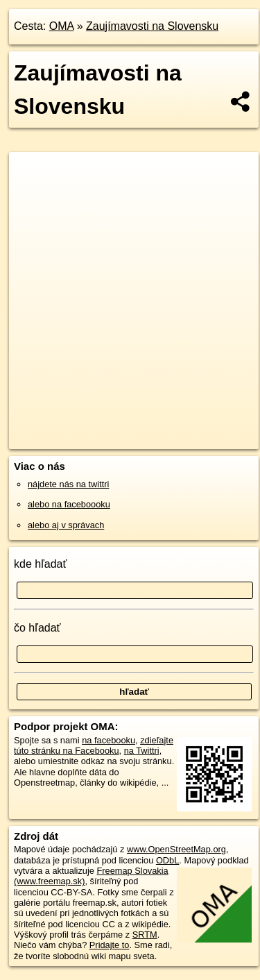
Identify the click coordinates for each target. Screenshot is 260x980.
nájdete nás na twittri (68, 484)
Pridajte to (110, 945)
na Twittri (142, 751)
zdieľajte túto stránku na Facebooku (94, 745)
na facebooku (109, 740)
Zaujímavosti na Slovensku (152, 26)
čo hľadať (37, 628)
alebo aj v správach (66, 525)
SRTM (145, 935)
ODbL (167, 860)
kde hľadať (41, 564)
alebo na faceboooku (69, 504)
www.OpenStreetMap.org (176, 849)
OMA (62, 26)
